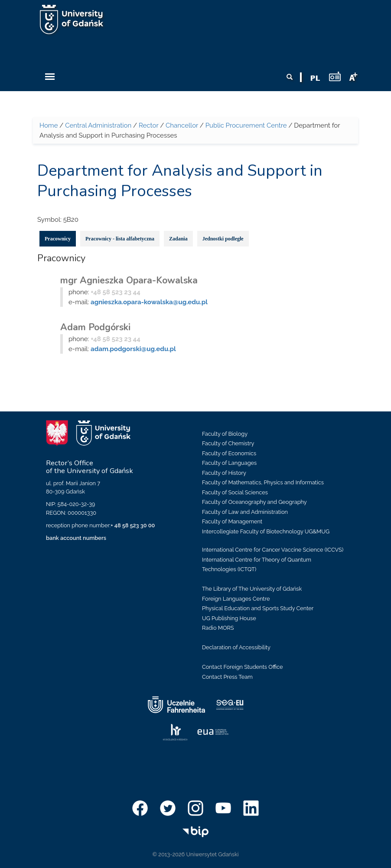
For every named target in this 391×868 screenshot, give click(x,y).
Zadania (178, 239)
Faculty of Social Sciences (235, 492)
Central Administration (98, 125)
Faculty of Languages (229, 463)
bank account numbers (76, 538)
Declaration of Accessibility (236, 647)
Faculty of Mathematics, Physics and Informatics (263, 482)
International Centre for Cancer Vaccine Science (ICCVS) (273, 550)
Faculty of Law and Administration (245, 512)
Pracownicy (58, 239)
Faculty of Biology (225, 434)
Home (49, 125)
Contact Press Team (227, 677)
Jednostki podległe (223, 239)
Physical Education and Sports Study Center (258, 608)
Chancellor (182, 125)
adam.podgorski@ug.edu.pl (133, 349)
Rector (148, 125)
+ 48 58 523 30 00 (133, 525)
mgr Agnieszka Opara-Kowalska (129, 280)
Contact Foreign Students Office (243, 667)
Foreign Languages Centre (236, 599)
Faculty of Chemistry (228, 443)
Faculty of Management (232, 521)
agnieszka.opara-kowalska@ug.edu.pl (149, 302)
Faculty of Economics (229, 453)
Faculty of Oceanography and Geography (254, 502)
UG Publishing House (229, 618)
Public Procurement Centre (246, 125)
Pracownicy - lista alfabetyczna (120, 239)
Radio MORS (218, 628)
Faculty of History (224, 473)
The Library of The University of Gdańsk (252, 589)
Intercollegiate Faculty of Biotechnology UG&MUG (266, 531)
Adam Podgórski (95, 327)
